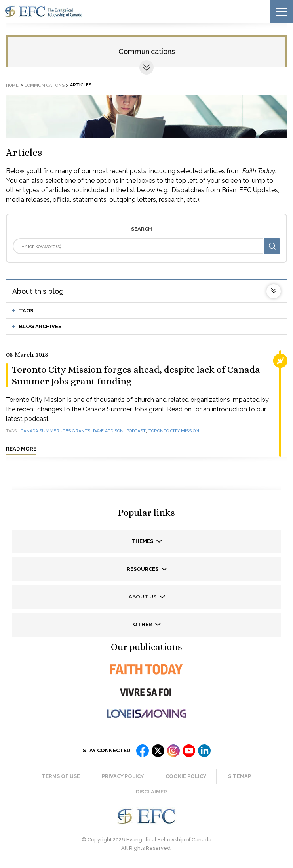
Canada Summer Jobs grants (55, 431)
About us (143, 597)
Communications (147, 51)
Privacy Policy (123, 776)
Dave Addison (108, 431)
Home (12, 85)
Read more (21, 449)
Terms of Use (61, 776)
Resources (143, 569)
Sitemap (240, 776)
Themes (143, 541)
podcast (136, 431)
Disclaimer (151, 792)
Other (143, 624)
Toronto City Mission (174, 431)
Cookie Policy (186, 776)
